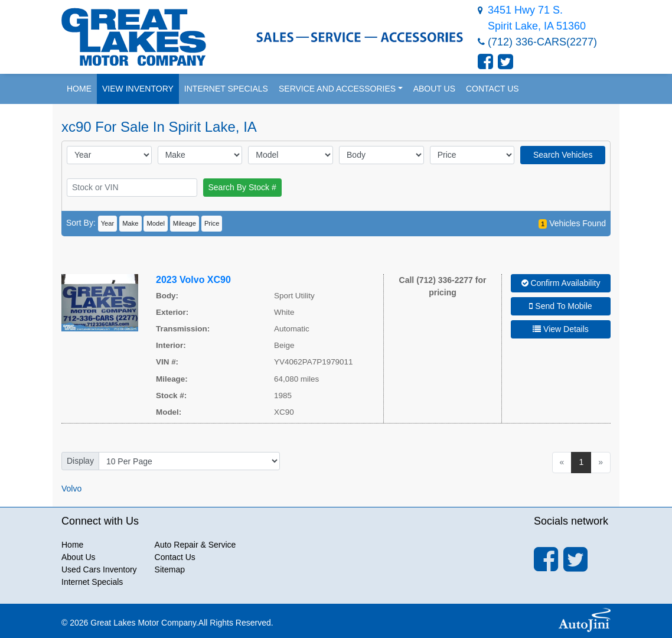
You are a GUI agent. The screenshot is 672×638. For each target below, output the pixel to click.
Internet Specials (92, 582)
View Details (561, 329)
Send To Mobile (560, 306)
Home (72, 545)
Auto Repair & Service (195, 545)
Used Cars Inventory (99, 569)
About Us (79, 557)
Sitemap (170, 569)
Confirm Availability (561, 283)
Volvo (71, 489)
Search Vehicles (563, 155)
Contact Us (175, 557)
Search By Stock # (242, 187)
